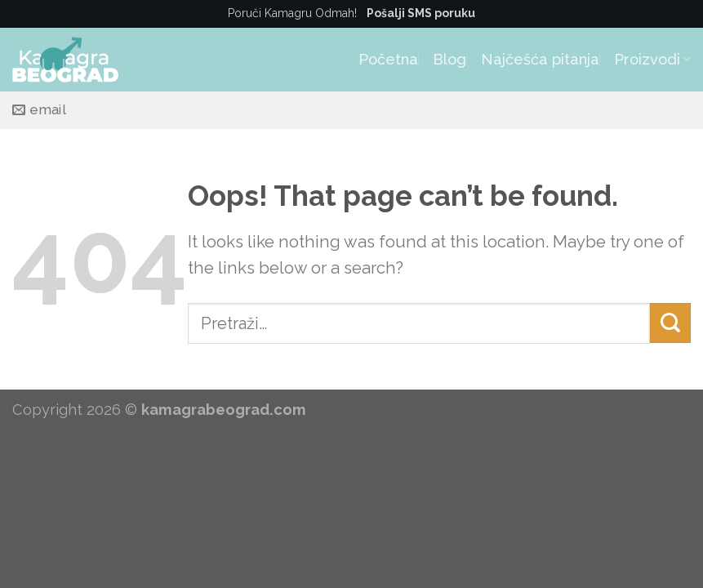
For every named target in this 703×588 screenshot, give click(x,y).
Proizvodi (652, 59)
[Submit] (670, 323)
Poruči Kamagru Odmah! (351, 13)
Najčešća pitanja (540, 59)
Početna (388, 59)
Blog (449, 59)
